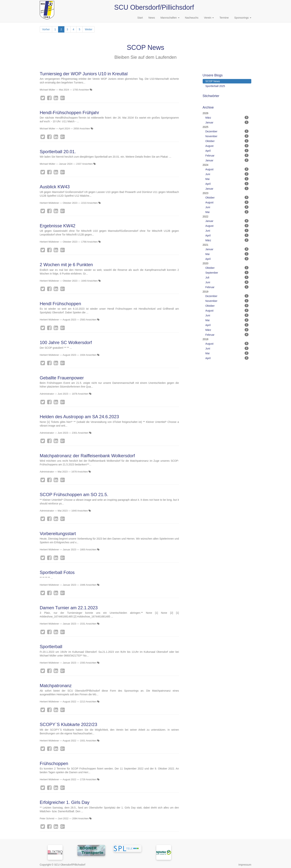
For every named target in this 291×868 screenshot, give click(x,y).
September (227, 272)
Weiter (89, 29)
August (227, 146)
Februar (227, 155)
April (227, 151)
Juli (227, 277)
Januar (227, 122)
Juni (227, 174)
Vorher (46, 29)
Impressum (245, 865)
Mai (227, 179)
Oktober (227, 141)
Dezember (227, 131)
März (227, 117)
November (227, 136)
